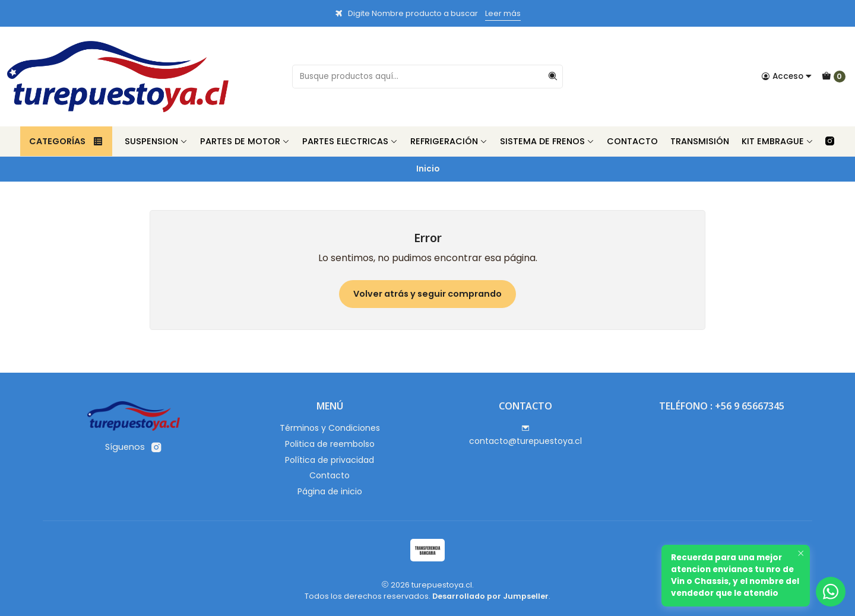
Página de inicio (330, 491)
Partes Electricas (350, 141)
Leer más (503, 13)
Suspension (156, 141)
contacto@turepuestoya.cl (525, 436)
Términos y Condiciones (330, 428)
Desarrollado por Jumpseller (490, 596)
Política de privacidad (330, 460)
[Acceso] (787, 77)
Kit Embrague (778, 141)
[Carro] (834, 77)
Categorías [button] (66, 141)
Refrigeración (449, 141)
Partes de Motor (245, 141)
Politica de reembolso (330, 444)
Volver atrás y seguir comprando (427, 294)
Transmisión (700, 141)
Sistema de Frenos (547, 141)
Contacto (632, 141)
